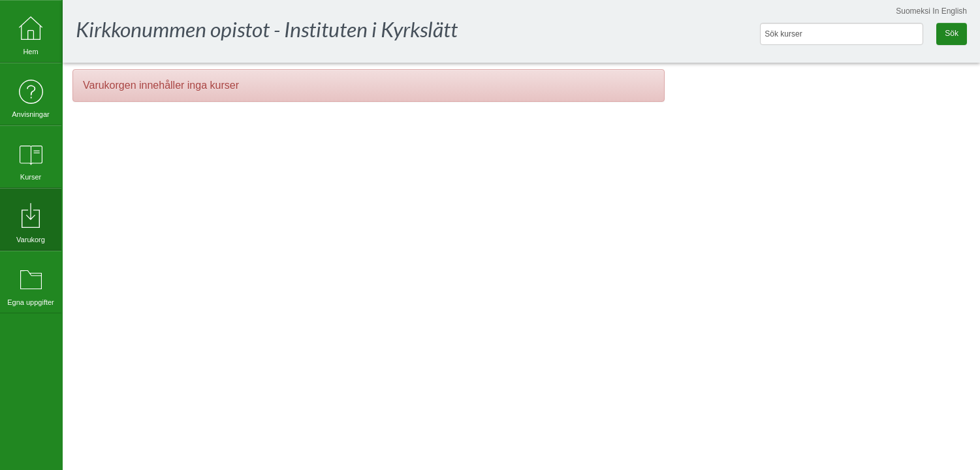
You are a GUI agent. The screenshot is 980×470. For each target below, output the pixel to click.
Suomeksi (913, 11)
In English (950, 11)
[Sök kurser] (842, 34)
